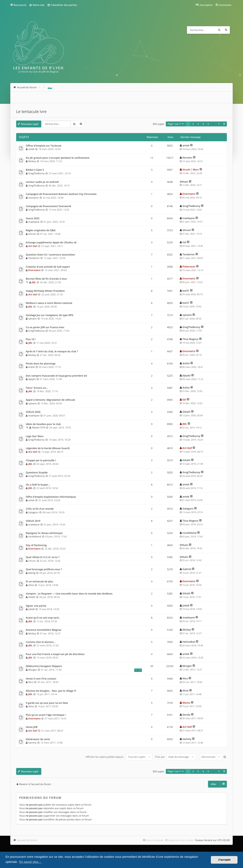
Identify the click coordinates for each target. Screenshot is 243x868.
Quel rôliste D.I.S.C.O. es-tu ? (43, 557)
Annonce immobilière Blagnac (44, 630)
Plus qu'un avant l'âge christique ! (46, 715)
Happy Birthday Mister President (45, 291)
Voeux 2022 (33, 218)
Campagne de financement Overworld (48, 206)
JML (34, 282)
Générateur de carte (38, 739)
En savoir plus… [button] (30, 862)
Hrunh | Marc (191, 170)
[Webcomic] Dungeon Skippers (44, 666)
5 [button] (208, 124)
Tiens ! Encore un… (37, 388)
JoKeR (31, 609)
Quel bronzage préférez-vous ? (44, 569)
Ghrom (32, 234)
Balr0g (32, 573)
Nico (31, 682)
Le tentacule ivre (31, 112)
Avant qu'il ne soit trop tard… (43, 618)
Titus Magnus (191, 339)
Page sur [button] (174, 124)
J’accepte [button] (224, 860)
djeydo (32, 379)
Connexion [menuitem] (225, 5)
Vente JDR (32, 727)
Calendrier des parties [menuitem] (62, 5)
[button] (224, 124)
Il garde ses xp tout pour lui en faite (47, 703)
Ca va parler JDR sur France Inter (45, 327)
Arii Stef (33, 246)
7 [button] (219, 124)
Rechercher (219, 30)
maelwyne (34, 222)
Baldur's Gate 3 (35, 170)
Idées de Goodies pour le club (43, 424)
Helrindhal (189, 642)
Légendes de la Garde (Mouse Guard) (48, 448)
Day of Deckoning (36, 545)
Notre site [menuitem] (37, 5)
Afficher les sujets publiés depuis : (119, 757)
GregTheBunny (37, 173)
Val (184, 242)
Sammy (32, 743)
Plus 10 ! (31, 339)
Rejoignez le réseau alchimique (44, 533)
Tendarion (34, 258)
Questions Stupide (37, 473)
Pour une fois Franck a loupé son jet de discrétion (55, 654)
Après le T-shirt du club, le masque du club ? (52, 352)
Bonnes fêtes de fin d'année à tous (46, 279)
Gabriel (187, 569)
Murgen (33, 670)
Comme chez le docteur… (41, 642)
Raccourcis (20, 5)
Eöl (184, 400)
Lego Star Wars (35, 436)
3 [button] (198, 124)
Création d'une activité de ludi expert (48, 267)
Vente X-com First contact (41, 679)
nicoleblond (35, 536)
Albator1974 (38, 428)
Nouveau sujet (30, 124)
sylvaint (32, 319)
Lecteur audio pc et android (42, 182)
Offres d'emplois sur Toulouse (44, 146)
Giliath (186, 412)
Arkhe (32, 367)
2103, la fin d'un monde (40, 509)
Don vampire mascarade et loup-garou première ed (56, 376)
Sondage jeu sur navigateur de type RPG (50, 315)
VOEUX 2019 (33, 521)
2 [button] (193, 124)
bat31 (186, 291)
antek (31, 149)
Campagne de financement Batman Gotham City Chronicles (61, 194)
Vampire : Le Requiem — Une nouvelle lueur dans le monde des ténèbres (69, 594)
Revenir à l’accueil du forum (35, 784)
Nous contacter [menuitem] (155, 840)
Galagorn (33, 512)
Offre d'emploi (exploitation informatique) (51, 497)
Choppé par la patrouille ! (41, 460)
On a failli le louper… (38, 485)
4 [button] (203, 124)
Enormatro (189, 194)
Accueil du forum (27, 840)
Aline (31, 585)
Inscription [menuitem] (206, 5)
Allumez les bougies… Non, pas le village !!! (51, 691)
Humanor (34, 198)
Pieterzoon (189, 266)
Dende (186, 715)
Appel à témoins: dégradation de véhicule (50, 400)
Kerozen (187, 158)
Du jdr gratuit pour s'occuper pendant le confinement (58, 158)
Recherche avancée (226, 30)
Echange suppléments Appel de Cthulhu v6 (51, 243)
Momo (186, 703)
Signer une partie (36, 606)
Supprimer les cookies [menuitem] (181, 840)
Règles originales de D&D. (41, 230)
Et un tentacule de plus (40, 582)
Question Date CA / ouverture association (50, 255)
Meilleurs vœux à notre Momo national (49, 303)
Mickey (32, 161)
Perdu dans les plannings (41, 364)
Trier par (175, 757)
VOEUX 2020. (33, 412)
